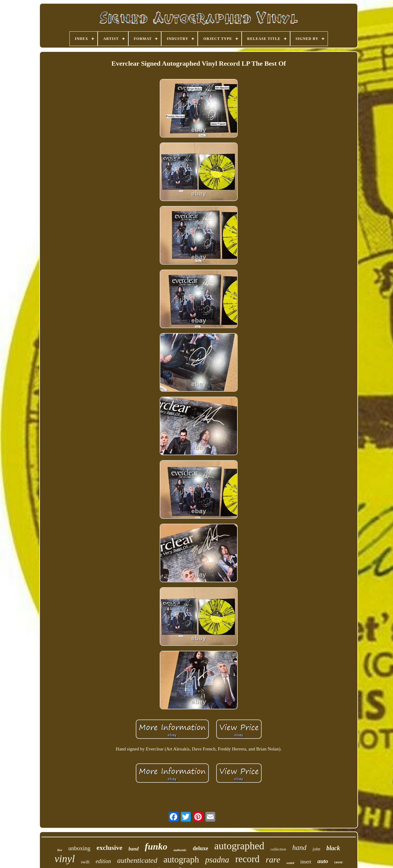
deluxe (200, 848)
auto (323, 861)
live (60, 850)
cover (339, 862)
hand (299, 848)
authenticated (137, 860)
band (134, 849)
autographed (239, 846)
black (333, 848)
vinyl (65, 859)
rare (273, 860)
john (316, 849)
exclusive (109, 848)
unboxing (80, 848)
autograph (181, 859)
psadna (217, 860)
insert (306, 862)
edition (103, 861)
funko (156, 846)
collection (278, 849)
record (247, 859)
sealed (290, 863)
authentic (180, 850)
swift (85, 862)
